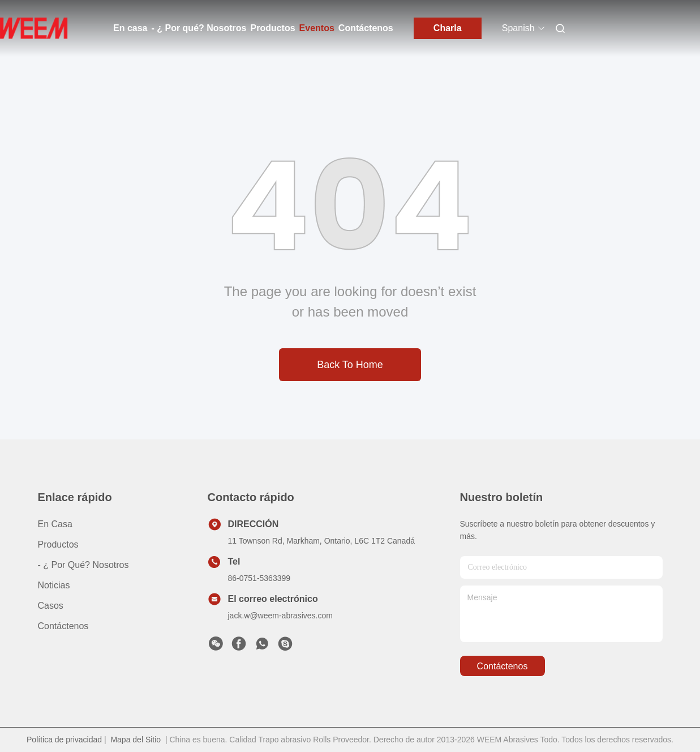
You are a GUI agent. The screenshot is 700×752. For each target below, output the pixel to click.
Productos (272, 28)
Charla (448, 28)
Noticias (54, 585)
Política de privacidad (64, 740)
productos (58, 544)
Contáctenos (366, 28)
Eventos (317, 28)
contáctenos (503, 666)
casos (51, 606)
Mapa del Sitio (136, 740)
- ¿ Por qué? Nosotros (199, 28)
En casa (130, 28)
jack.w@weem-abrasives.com (280, 616)
